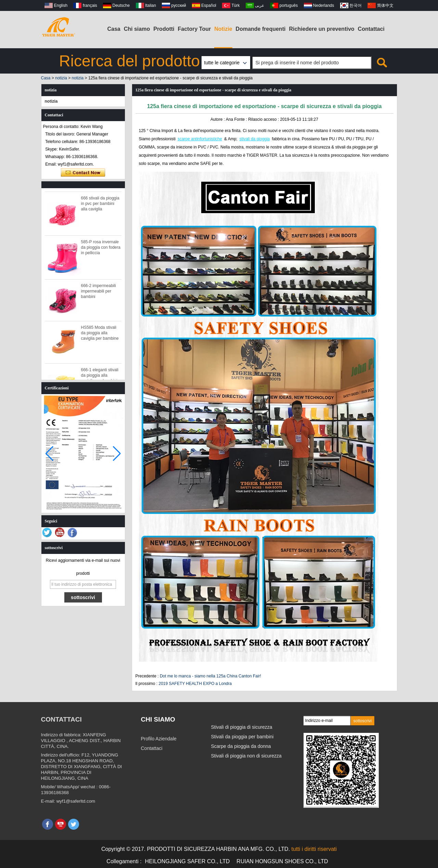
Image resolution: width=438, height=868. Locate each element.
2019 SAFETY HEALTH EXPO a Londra (195, 684)
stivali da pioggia (255, 139)
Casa (114, 29)
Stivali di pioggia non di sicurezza (246, 756)
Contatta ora (83, 173)
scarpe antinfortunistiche (200, 139)
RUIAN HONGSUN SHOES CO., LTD (282, 861)
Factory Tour (195, 29)
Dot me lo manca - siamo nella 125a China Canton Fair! (210, 676)
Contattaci (371, 29)
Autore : (218, 119)
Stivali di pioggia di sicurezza (242, 727)
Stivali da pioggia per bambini (242, 737)
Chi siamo (137, 29)
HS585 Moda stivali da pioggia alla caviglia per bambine (100, 335)
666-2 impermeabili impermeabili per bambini (99, 294)
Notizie (223, 29)
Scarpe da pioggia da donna (241, 746)
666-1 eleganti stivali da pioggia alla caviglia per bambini (100, 378)
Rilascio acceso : (264, 119)
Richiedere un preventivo (321, 29)
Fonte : (241, 119)
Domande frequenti (261, 29)
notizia (61, 78)
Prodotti (164, 29)
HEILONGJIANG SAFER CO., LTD (188, 861)
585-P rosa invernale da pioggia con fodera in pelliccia (101, 250)
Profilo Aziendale (159, 739)
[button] (117, 454)
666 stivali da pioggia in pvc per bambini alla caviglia (100, 206)
